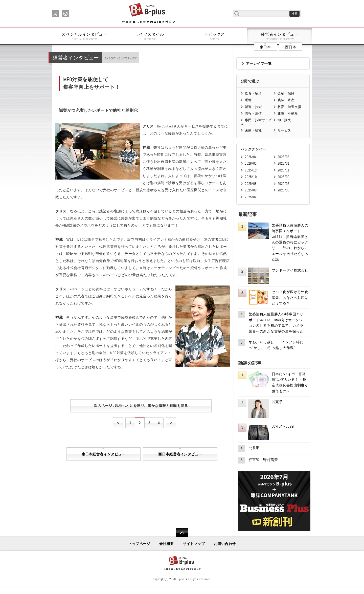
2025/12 (251, 170)
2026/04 (251, 157)
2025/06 (251, 190)
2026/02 (251, 163)
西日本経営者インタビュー (180, 454)
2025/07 (283, 184)
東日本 (265, 47)
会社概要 (167, 544)
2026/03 (283, 157)
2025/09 (283, 177)
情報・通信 (253, 113)
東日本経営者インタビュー (104, 454)
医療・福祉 (253, 130)
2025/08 (251, 184)
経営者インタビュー (280, 36)
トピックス (215, 36)
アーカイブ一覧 (259, 63)
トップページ (139, 544)
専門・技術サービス (256, 122)
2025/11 (283, 170)
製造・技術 (253, 107)
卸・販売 (284, 120)
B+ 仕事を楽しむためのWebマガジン (148, 14)
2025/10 (251, 177)
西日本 (291, 47)
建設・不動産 (288, 113)
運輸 (248, 100)
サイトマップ (194, 544)
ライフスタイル (150, 36)
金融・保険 (286, 93)
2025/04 (251, 197)
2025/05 (283, 190)
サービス (284, 130)
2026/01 (283, 163)
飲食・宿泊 (253, 93)
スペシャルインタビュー (84, 36)
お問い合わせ (225, 544)
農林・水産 (286, 100)
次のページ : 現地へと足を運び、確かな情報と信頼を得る (141, 406)
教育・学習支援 (289, 107)
